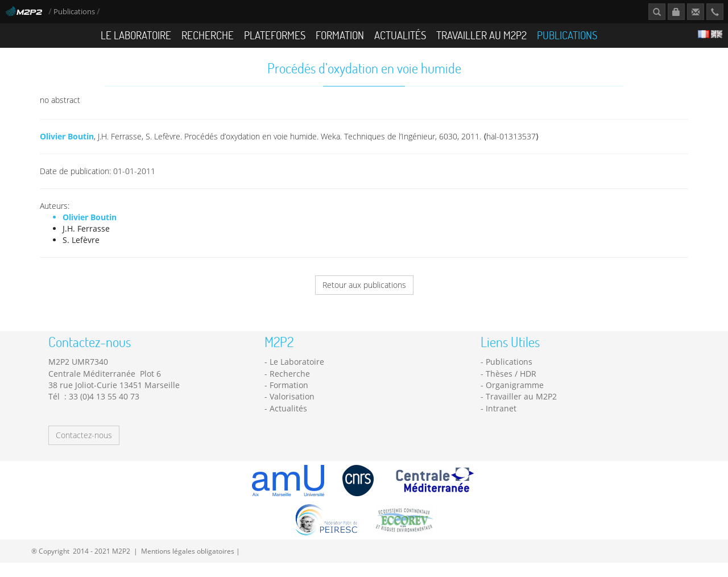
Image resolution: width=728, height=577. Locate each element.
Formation (340, 35)
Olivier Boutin (67, 136)
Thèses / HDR (511, 374)
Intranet (501, 408)
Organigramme (515, 385)
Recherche (208, 35)
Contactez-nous (84, 435)
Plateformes (275, 35)
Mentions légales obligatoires (188, 551)
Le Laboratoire (136, 35)
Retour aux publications (364, 285)
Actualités (400, 35)
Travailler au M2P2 (481, 35)
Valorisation (292, 396)
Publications (75, 12)
